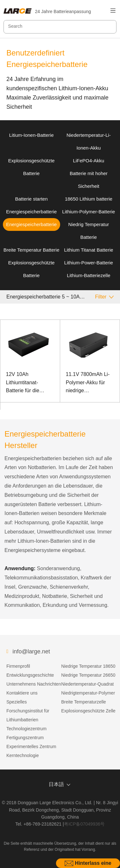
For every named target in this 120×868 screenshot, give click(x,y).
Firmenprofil (18, 666)
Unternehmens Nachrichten (34, 684)
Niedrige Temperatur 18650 (88, 666)
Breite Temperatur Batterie (32, 250)
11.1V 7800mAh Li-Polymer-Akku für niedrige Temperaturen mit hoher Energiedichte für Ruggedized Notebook (89, 383)
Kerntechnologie (23, 755)
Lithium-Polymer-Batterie (88, 212)
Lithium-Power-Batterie (89, 263)
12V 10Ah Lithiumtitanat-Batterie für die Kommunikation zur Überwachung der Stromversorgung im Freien (29, 383)
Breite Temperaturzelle (84, 702)
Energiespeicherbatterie (31, 212)
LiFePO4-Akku (89, 161)
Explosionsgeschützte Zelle (88, 711)
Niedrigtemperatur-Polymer (88, 693)
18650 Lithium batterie (89, 199)
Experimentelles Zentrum (31, 747)
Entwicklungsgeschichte (30, 675)
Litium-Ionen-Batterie (32, 135)
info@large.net (31, 651)
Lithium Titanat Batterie (88, 250)
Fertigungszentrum (25, 738)
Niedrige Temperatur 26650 (88, 675)
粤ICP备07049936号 (84, 824)
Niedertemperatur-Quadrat (87, 684)
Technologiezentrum (26, 729)
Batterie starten (31, 199)
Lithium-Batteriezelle (89, 275)
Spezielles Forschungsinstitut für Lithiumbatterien (28, 711)
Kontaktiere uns (22, 693)
